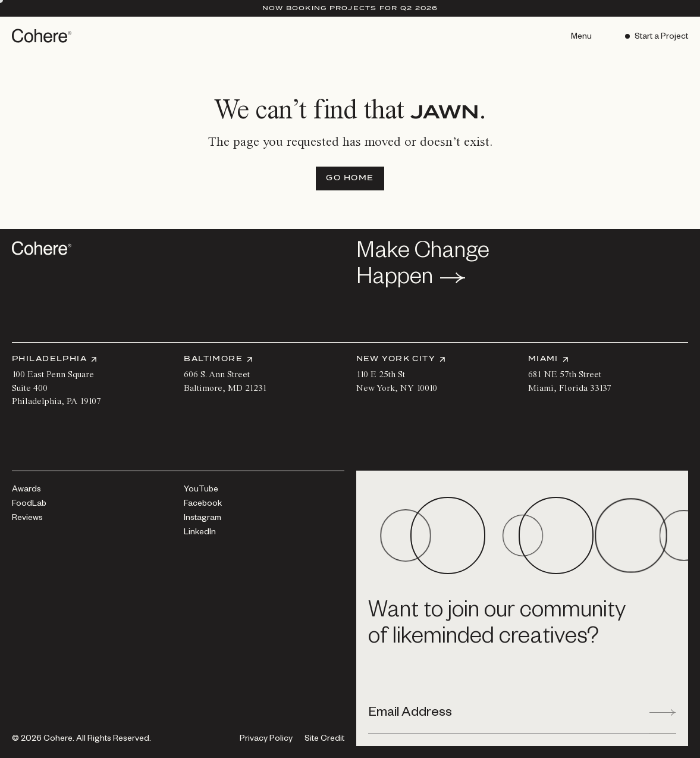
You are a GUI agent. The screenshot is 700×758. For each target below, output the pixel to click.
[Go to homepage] (43, 36)
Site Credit (324, 740)
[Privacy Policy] (266, 740)
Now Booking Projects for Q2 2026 (350, 8)
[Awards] (26, 490)
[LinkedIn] (200, 533)
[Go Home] (350, 178)
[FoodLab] (29, 505)
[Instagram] (203, 519)
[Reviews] (27, 519)
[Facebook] (203, 505)
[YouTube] (201, 490)
